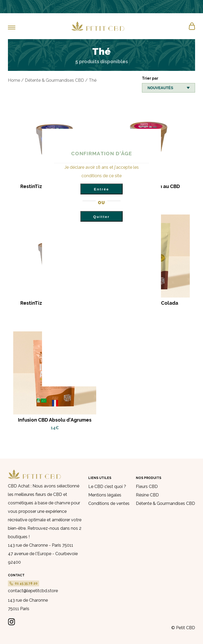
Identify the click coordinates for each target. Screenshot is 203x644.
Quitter (101, 217)
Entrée (101, 189)
